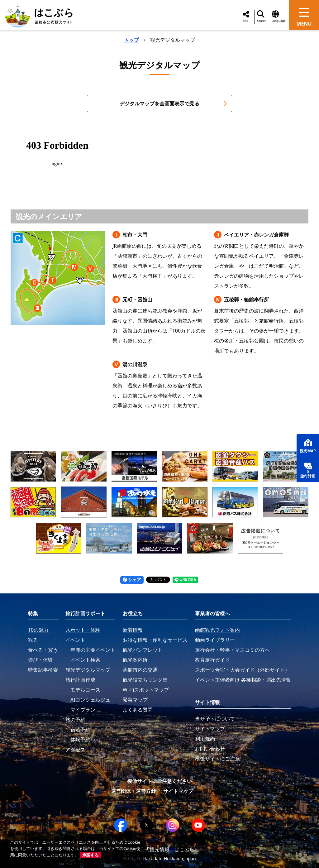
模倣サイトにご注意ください (159, 781)
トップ (131, 40)
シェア (132, 580)
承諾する (90, 855)
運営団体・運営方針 (133, 791)
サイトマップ (178, 791)
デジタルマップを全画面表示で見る (173, 103)
